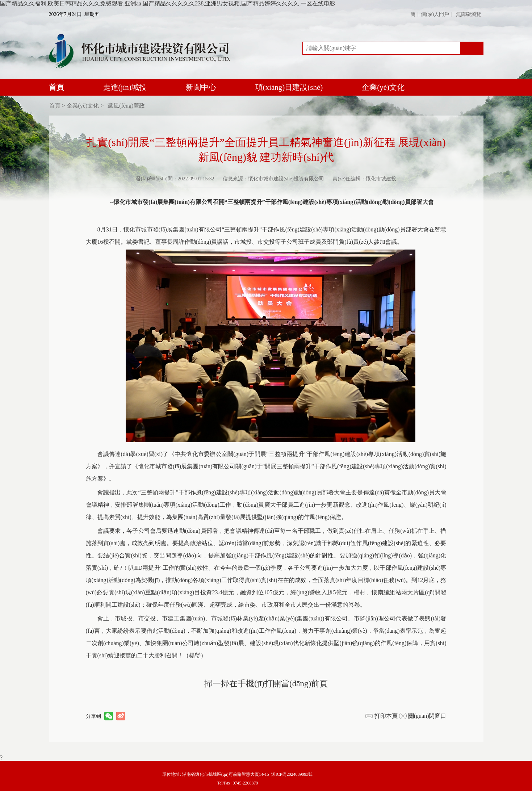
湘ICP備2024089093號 (292, 774)
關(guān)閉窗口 (427, 716)
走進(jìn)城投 (125, 87)
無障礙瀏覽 (469, 14)
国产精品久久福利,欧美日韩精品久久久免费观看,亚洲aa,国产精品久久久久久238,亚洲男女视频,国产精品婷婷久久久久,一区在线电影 (168, 3)
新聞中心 (201, 87)
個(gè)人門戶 (435, 14)
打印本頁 (386, 716)
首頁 (56, 89)
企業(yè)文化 (383, 87)
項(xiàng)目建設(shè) (289, 87)
